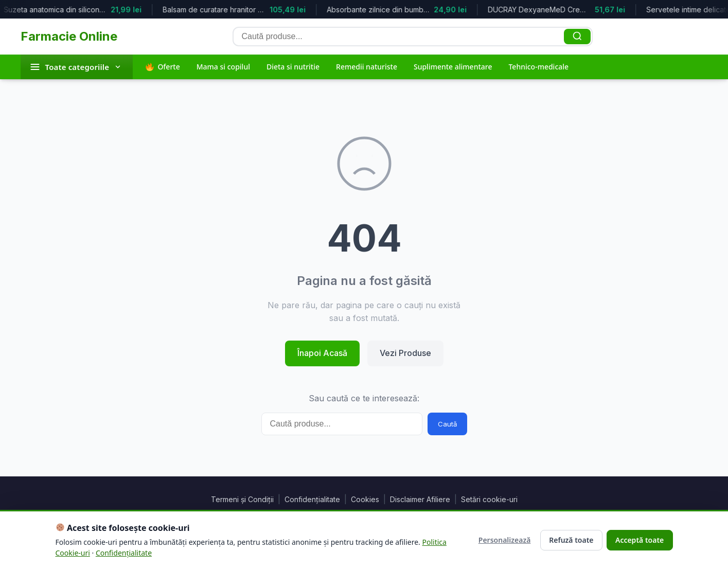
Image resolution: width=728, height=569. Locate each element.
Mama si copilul (223, 67)
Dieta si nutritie (293, 67)
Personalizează (502, 540)
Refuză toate (569, 540)
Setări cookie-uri (489, 499)
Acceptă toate (638, 540)
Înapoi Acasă (322, 353)
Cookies (365, 499)
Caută (447, 424)
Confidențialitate (312, 499)
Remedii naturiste (367, 67)
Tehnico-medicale (538, 67)
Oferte (163, 67)
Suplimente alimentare (453, 67)
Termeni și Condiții (242, 499)
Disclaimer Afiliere (420, 499)
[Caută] (577, 37)
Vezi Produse (405, 353)
